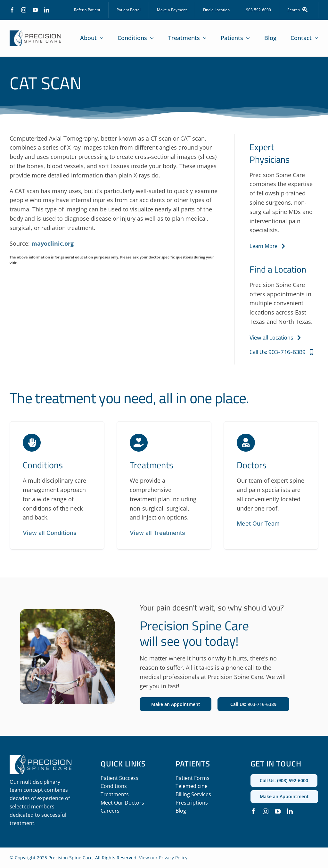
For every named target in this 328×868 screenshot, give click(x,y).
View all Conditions (50, 533)
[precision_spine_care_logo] (36, 33)
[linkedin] (47, 10)
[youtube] (35, 10)
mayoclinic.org (53, 243)
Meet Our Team (258, 524)
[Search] (299, 10)
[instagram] (24, 10)
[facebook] (12, 10)
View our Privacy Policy (163, 858)
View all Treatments (157, 533)
